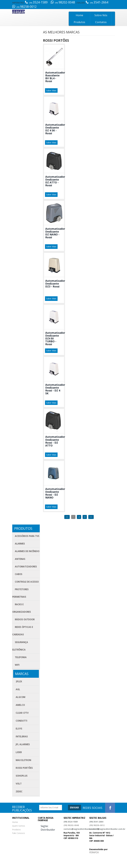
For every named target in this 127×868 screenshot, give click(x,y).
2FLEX (19, 694)
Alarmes (20, 544)
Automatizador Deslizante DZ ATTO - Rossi (55, 181)
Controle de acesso (27, 591)
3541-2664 (97, 2)
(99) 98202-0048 (71, 837)
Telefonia (21, 669)
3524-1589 (37, 2)
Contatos (101, 22)
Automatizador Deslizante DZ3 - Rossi (55, 283)
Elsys (19, 741)
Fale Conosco (18, 845)
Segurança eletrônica (20, 657)
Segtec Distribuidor (48, 840)
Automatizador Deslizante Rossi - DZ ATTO (55, 441)
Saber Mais (51, 90)
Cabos (19, 583)
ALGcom (20, 709)
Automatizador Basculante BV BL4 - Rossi (55, 77)
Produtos (79, 22)
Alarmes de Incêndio (20, 555)
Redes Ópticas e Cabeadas (23, 642)
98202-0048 (63, 2)
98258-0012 (24, 7)
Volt (19, 796)
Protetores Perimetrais (21, 602)
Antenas (20, 567)
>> (91, 516)
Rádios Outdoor (25, 630)
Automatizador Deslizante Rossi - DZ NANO (55, 493)
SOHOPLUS (22, 788)
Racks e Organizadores (22, 618)
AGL (18, 701)
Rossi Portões (24, 780)
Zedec (19, 804)
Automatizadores (26, 575)
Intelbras (22, 749)
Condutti (21, 733)
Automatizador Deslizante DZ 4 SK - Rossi (55, 129)
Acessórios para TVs (27, 536)
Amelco (20, 717)
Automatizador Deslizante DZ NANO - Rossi (55, 233)
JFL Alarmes (23, 756)
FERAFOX (94, 864)
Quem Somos (19, 838)
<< (67, 516)
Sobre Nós (101, 15)
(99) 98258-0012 (97, 837)
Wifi (17, 677)
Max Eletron (23, 772)
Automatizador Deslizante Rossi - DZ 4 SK (55, 389)
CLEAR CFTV (22, 725)
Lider (19, 764)
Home (79, 15)
